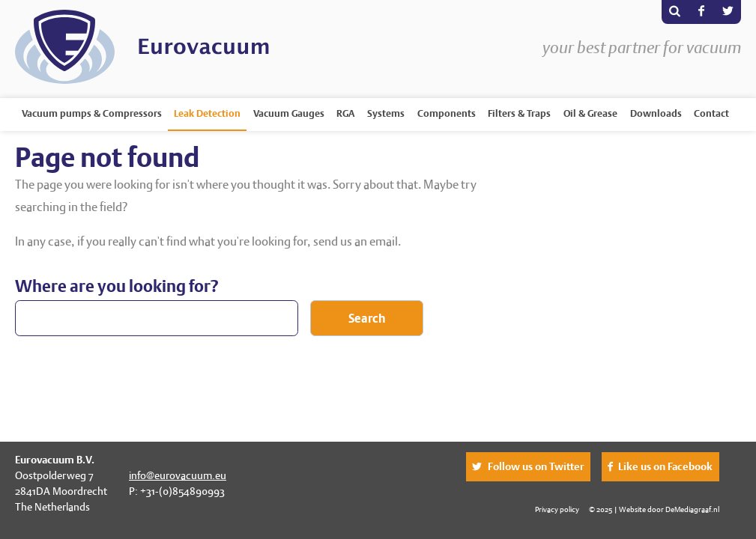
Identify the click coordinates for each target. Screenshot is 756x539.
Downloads (656, 113)
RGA (345, 113)
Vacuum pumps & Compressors (92, 113)
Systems (386, 113)
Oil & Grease (590, 113)
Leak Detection (207, 113)
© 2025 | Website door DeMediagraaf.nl (654, 509)
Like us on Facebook (665, 466)
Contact (711, 113)
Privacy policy (557, 509)
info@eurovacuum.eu (178, 475)
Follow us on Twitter (536, 466)
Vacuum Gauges (289, 113)
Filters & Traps (519, 113)
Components (447, 113)
